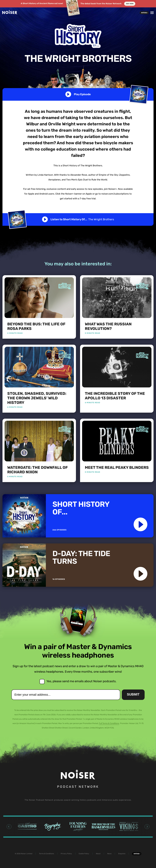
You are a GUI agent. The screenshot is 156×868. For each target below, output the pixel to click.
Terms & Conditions (46, 854)
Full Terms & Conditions (109, 723)
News (109, 854)
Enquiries (122, 854)
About (98, 854)
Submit (133, 694)
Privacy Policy (66, 854)
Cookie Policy (84, 854)
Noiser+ (144, 13)
